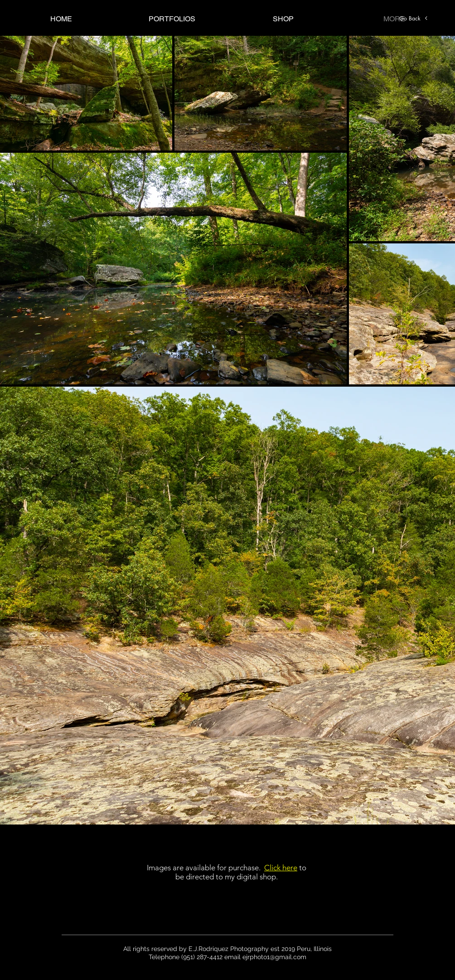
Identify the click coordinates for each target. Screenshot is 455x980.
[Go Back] (414, 18)
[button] (172, 19)
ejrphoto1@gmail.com (274, 957)
